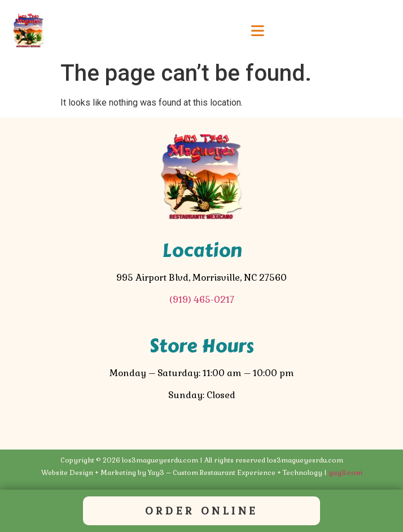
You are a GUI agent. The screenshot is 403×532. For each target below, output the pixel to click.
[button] (258, 31)
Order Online (202, 511)
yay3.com (345, 473)
